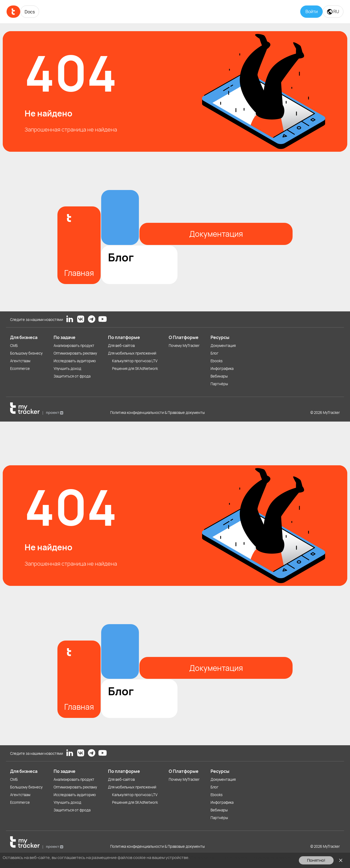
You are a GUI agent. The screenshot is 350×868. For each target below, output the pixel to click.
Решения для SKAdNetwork (135, 369)
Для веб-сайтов (121, 346)
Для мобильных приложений (132, 353)
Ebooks (217, 361)
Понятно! (316, 860)
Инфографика (222, 369)
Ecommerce (20, 369)
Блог (215, 353)
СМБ (14, 346)
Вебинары (219, 376)
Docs (30, 12)
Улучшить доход (67, 369)
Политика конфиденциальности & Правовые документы (157, 413)
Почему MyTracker (184, 346)
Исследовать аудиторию (75, 361)
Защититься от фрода (72, 376)
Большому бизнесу (26, 353)
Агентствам (20, 361)
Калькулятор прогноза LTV (135, 361)
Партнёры (219, 384)
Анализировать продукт (74, 346)
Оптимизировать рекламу (75, 353)
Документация (223, 346)
